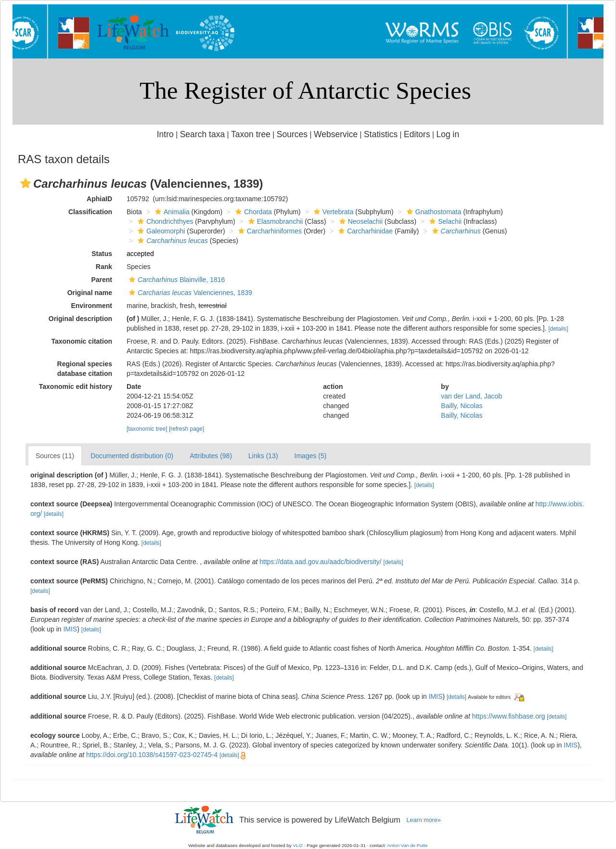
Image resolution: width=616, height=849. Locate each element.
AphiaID (99, 199)
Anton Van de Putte (408, 845)
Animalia (171, 212)
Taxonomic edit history (76, 386)
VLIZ (298, 845)
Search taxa (203, 134)
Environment (91, 306)
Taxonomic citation (82, 341)
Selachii (444, 221)
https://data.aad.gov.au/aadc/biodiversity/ (320, 562)
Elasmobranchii (275, 221)
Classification (90, 212)
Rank (104, 267)
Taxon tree (251, 134)
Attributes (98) (211, 456)
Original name (90, 293)
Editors (417, 134)
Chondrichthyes (164, 221)
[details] (558, 329)
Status (102, 254)
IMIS (70, 629)
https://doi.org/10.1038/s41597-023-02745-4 (152, 755)
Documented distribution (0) (132, 456)
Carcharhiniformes (269, 231)
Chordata (252, 212)
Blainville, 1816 (176, 280)
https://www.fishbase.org (509, 716)
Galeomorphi (160, 231)
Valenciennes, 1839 (189, 293)
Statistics (381, 134)
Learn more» (423, 820)
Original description (80, 319)
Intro (165, 134)
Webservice (336, 134)
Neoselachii (360, 221)
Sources (292, 134)
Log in (448, 134)
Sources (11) (55, 456)
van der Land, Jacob (471, 396)
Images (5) (311, 456)
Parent (102, 280)
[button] (26, 183)
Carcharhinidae (364, 231)
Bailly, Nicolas (462, 406)
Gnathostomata (433, 212)
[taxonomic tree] (147, 429)
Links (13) (263, 456)
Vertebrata (333, 212)
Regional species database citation (85, 369)
